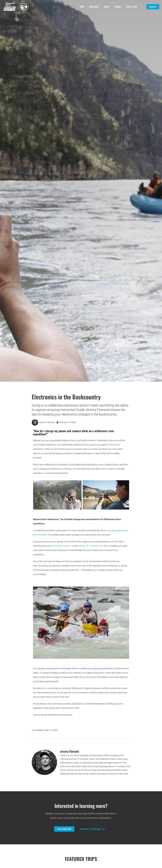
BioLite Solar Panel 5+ (61, 546)
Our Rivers (94, 7)
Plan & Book (132, 7)
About (107, 7)
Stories (118, 7)
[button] (142, 7)
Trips (82, 7)
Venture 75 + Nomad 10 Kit (91, 546)
